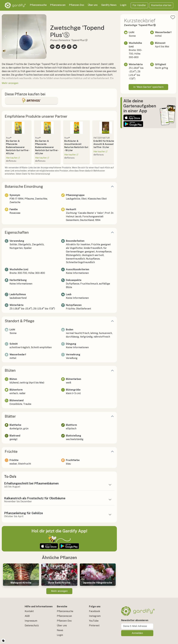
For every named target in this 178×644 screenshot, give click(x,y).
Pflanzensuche (38, 5)
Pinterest (94, 626)
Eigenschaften (17, 232)
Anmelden (137, 633)
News (60, 630)
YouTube (94, 621)
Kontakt (29, 611)
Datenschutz (32, 626)
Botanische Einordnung (24, 186)
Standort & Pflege (19, 321)
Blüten (10, 370)
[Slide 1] (11, 55)
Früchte (11, 451)
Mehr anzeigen (59, 591)
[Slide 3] (22, 55)
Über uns (93, 5)
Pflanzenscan (58, 5)
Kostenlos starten (161, 5)
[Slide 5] (32, 55)
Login (123, 5)
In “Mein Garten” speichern (148, 87)
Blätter (10, 416)
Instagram (95, 616)
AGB (27, 616)
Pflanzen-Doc (77, 5)
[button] (5, 37)
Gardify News (109, 5)
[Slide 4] (27, 55)
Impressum (31, 621)
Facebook (95, 611)
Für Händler (139, 5)
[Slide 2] (16, 55)
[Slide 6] (37, 55)
